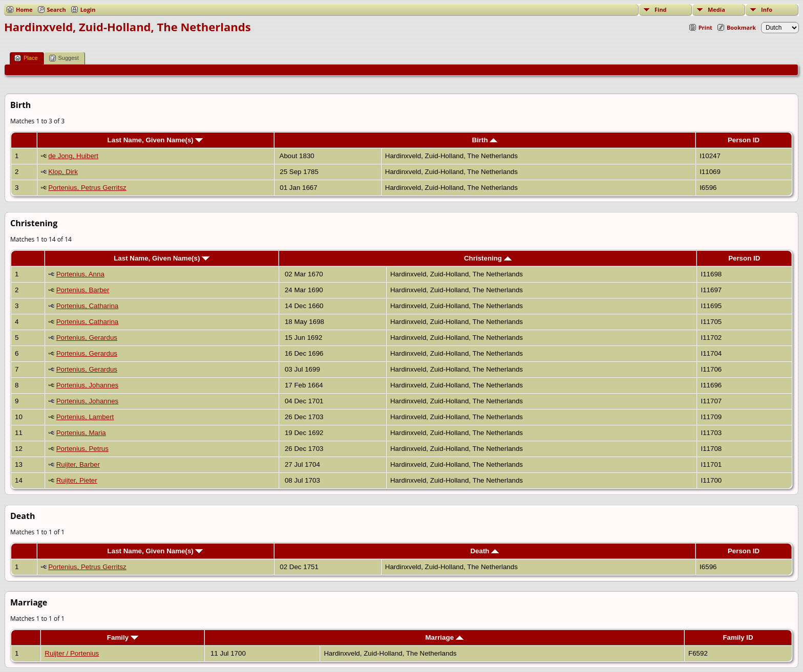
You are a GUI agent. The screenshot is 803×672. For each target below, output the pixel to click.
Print (705, 27)
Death (484, 551)
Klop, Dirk (63, 172)
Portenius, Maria (81, 433)
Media (716, 9)
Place (26, 58)
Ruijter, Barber (78, 464)
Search (57, 9)
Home (24, 9)
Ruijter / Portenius (72, 653)
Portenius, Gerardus (87, 338)
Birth (484, 140)
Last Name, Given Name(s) (155, 140)
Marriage (444, 637)
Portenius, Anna (80, 274)
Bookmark (741, 27)
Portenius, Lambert (85, 417)
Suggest (64, 58)
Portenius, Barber (83, 290)
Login (88, 9)
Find (661, 9)
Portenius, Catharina (88, 306)
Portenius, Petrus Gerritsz (87, 188)
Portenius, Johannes (88, 385)
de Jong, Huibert (73, 156)
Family (123, 637)
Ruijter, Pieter (77, 480)
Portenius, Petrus (82, 449)
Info (767, 9)
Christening (488, 258)
